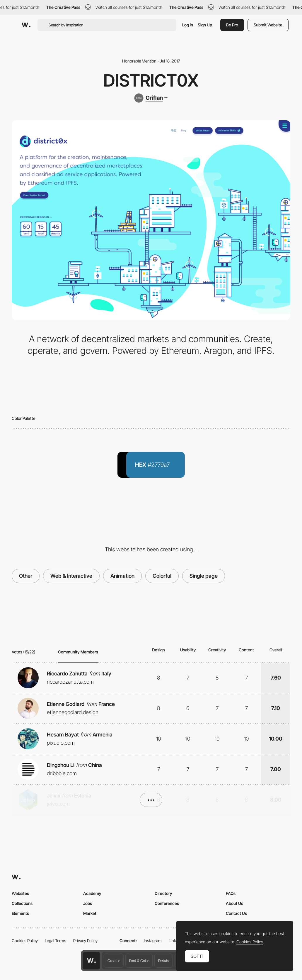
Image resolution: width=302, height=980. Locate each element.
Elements (20, 913)
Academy (92, 893)
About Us (234, 903)
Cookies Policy (25, 941)
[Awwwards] (26, 25)
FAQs (231, 893)
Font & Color (139, 961)
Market (90, 913)
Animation (122, 576)
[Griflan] (151, 98)
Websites (20, 893)
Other (26, 576)
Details (164, 961)
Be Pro (232, 25)
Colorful (162, 576)
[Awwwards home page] (91, 961)
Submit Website (268, 25)
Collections (22, 903)
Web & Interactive (71, 576)
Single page (204, 576)
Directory (163, 893)
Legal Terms (56, 941)
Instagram (153, 941)
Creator (114, 961)
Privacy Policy (85, 941)
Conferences (167, 903)
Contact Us (236, 913)
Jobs (88, 903)
